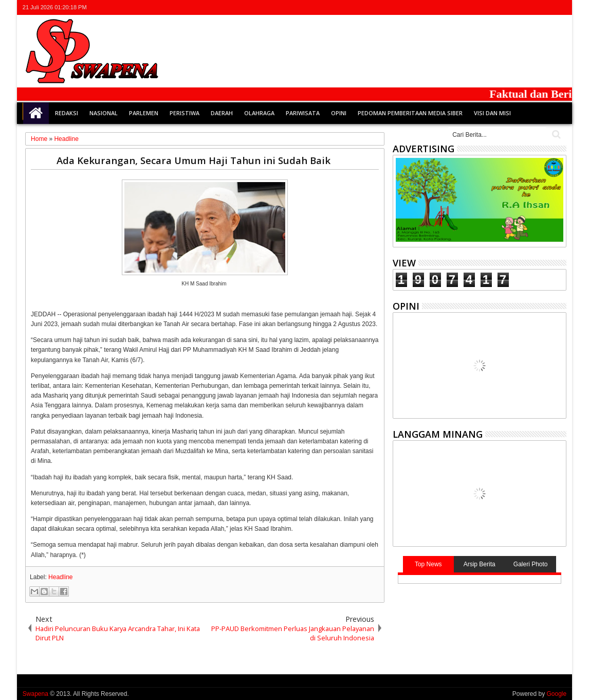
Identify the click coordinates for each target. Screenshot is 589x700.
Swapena (35, 694)
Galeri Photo (531, 564)
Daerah (222, 113)
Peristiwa (185, 113)
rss (546, 7)
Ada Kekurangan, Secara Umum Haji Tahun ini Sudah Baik (194, 160)
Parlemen (144, 113)
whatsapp (560, 7)
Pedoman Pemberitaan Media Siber (410, 113)
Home (36, 113)
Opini (339, 113)
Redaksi (67, 113)
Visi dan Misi (492, 113)
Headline (60, 577)
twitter (506, 7)
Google (556, 694)
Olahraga (259, 113)
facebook (520, 7)
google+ (533, 7)
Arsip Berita (480, 564)
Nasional (104, 113)
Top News (428, 564)
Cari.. (555, 134)
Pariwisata (303, 113)
